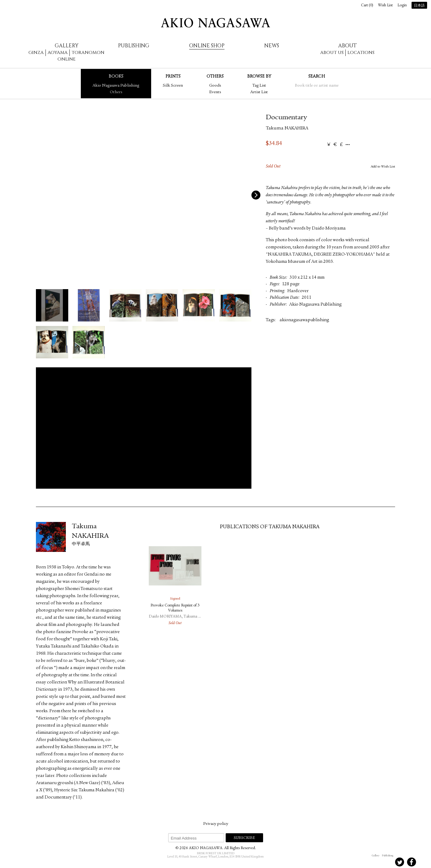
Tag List (259, 86)
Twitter (400, 862)
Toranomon (88, 53)
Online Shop (207, 46)
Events (215, 92)
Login (402, 6)
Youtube (424, 862)
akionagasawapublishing (304, 320)
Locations (361, 53)
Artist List (259, 92)
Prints (173, 76)
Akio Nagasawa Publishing (116, 86)
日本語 (419, 6)
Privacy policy (216, 824)
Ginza (36, 53)
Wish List (385, 6)
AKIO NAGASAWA (215, 23)
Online (66, 59)
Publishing (134, 46)
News (272, 46)
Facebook (412, 862)
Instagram (376, 862)
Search (317, 76)
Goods (215, 86)
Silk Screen (173, 86)
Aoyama (58, 53)
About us (332, 53)
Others (116, 92)
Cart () (367, 6)
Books (116, 76)
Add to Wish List (383, 167)
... (348, 145)
